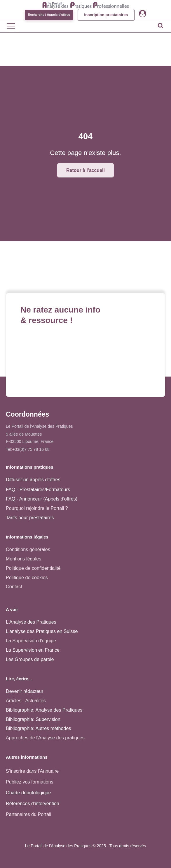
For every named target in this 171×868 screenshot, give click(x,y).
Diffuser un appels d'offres (33, 479)
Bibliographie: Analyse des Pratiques (44, 710)
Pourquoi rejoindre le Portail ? (37, 508)
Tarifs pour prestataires (30, 517)
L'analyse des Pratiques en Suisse (42, 631)
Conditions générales (28, 549)
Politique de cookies (27, 577)
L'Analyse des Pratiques (31, 622)
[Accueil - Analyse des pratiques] (86, 5)
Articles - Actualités (26, 700)
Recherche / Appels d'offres (48, 15)
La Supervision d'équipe (31, 641)
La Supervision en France (33, 650)
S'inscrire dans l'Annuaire (32, 771)
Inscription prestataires (106, 15)
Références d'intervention (33, 803)
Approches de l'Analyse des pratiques (45, 738)
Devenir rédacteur (25, 691)
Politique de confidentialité (33, 568)
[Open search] (160, 25)
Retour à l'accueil (85, 170)
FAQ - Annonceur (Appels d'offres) (42, 499)
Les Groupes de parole (30, 659)
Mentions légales (23, 559)
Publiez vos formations (30, 782)
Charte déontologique (28, 793)
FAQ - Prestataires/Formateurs (38, 489)
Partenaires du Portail (29, 814)
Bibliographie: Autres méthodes (39, 728)
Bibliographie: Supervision (33, 719)
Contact (14, 586)
